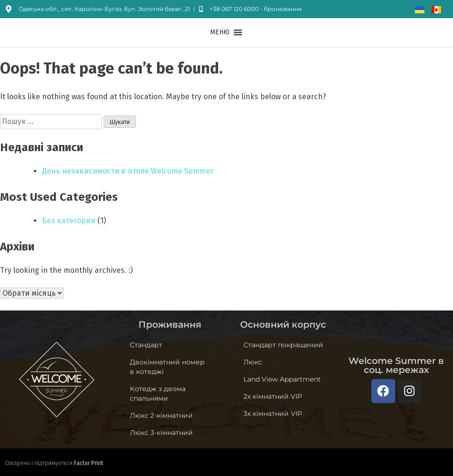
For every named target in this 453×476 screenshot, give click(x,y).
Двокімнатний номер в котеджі (167, 367)
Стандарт (146, 345)
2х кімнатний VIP (273, 396)
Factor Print (89, 463)
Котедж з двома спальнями (158, 393)
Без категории (69, 221)
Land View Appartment (282, 379)
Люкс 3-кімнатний (161, 433)
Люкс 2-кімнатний (161, 415)
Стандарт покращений (283, 345)
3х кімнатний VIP (273, 414)
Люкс (253, 362)
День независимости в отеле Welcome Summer (128, 171)
